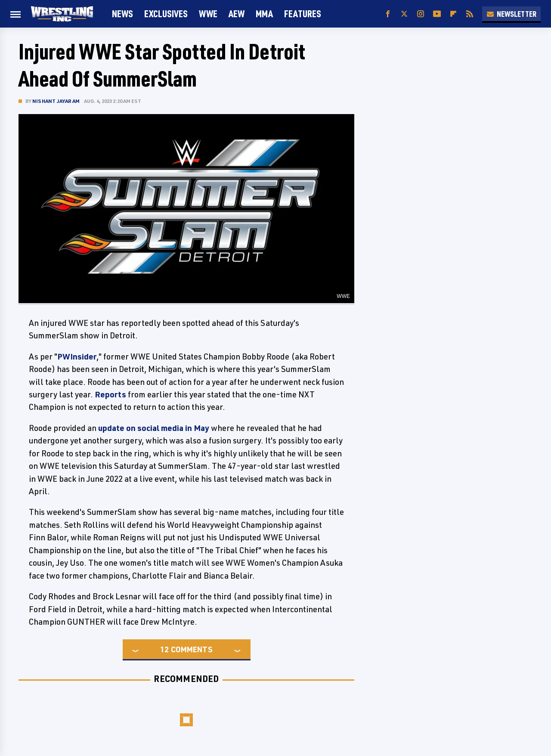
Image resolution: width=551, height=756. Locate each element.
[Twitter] (404, 14)
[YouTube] (437, 14)
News (122, 14)
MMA (264, 14)
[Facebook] (388, 14)
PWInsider (77, 356)
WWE (208, 14)
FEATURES (303, 14)
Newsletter (511, 14)
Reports (110, 394)
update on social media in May (154, 428)
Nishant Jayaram (56, 101)
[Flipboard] (453, 14)
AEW (237, 14)
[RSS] (470, 14)
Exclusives (166, 14)
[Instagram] (421, 14)
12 (164, 649)
